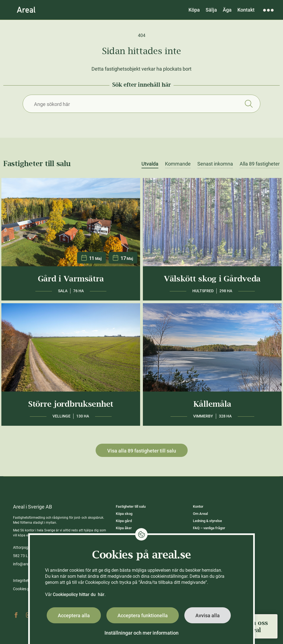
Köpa (194, 10)
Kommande (178, 164)
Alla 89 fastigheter (260, 164)
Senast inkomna (215, 164)
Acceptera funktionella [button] (143, 615)
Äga (227, 10)
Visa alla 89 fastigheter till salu (142, 451)
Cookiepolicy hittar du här (79, 594)
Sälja (211, 10)
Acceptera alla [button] (74, 615)
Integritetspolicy (27, 581)
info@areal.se (25, 564)
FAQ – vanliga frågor (209, 528)
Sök (249, 104)
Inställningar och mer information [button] (141, 633)
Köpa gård (124, 521)
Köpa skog (124, 514)
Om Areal (200, 514)
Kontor (198, 506)
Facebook (16, 615)
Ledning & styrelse (207, 521)
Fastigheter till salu (131, 506)
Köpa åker (124, 528)
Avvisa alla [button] (208, 615)
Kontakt (246, 10)
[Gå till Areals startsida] (26, 10)
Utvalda (150, 164)
